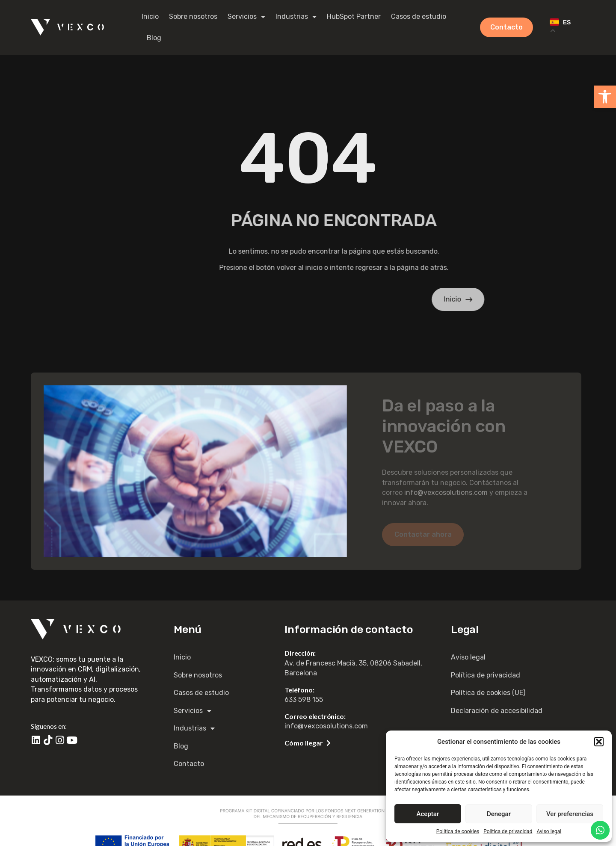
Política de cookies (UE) (488, 693)
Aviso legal (549, 831)
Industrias (296, 17)
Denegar (499, 814)
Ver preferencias (570, 814)
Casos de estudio (419, 16)
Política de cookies (458, 831)
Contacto (189, 764)
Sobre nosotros (193, 16)
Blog (154, 38)
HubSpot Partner (354, 16)
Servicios (246, 17)
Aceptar (428, 814)
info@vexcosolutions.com (446, 493)
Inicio (150, 16)
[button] (605, 97)
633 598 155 (304, 700)
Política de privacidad (508, 831)
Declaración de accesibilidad (497, 711)
